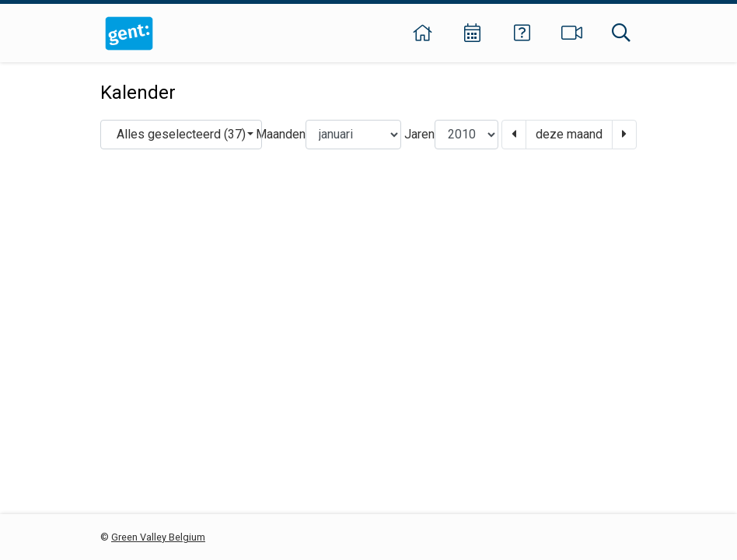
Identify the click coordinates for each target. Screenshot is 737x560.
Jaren (419, 134)
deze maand (569, 134)
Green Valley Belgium (158, 537)
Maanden (281, 134)
